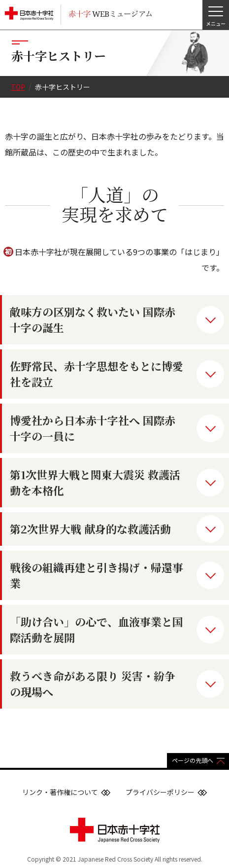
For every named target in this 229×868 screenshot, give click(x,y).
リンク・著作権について (60, 792)
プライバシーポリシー (160, 792)
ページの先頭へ (193, 760)
